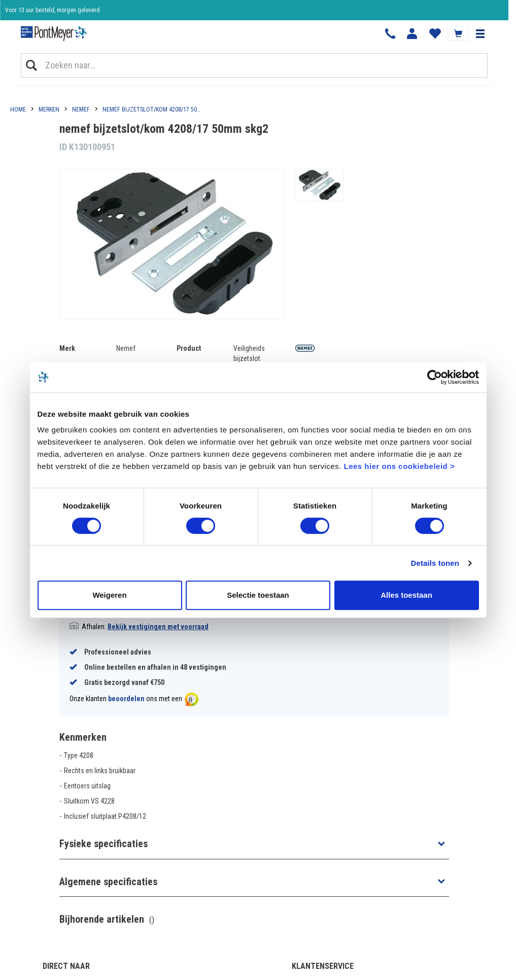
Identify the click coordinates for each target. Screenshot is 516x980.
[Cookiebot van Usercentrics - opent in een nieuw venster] (435, 377)
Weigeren (109, 595)
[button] (480, 33)
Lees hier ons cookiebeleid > (399, 466)
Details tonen (435, 563)
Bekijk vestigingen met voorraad (158, 627)
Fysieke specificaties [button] (104, 844)
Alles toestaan (406, 595)
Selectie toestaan (258, 595)
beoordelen (126, 699)
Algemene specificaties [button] (108, 882)
